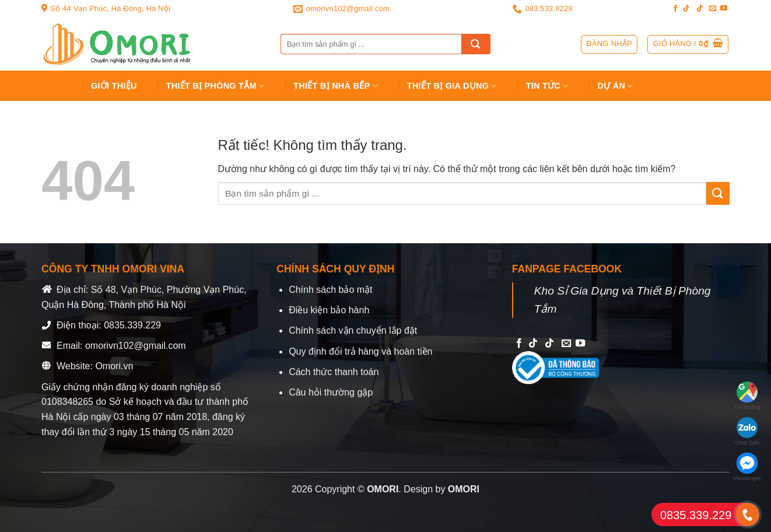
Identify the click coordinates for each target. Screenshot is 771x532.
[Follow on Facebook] (675, 9)
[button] (688, 44)
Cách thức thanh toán (334, 372)
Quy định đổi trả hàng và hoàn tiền (360, 351)
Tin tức (547, 86)
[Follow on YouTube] (724, 9)
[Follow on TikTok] (686, 9)
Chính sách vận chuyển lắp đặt (353, 330)
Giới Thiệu (114, 86)
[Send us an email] (713, 9)
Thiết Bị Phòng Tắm (215, 86)
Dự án (616, 86)
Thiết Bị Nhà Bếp (336, 86)
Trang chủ (57, 86)
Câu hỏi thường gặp (331, 392)
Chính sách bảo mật (330, 290)
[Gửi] (476, 44)
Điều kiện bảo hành (329, 310)
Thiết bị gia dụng (452, 86)
